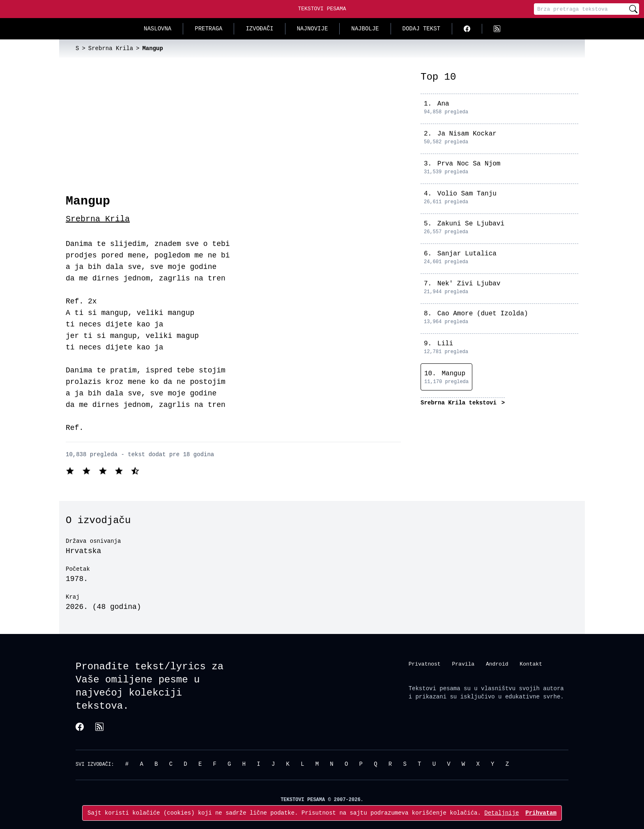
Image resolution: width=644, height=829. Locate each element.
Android (497, 664)
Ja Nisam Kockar (467, 134)
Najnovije (313, 29)
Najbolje (365, 29)
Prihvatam (541, 813)
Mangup (453, 374)
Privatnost (425, 664)
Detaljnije (501, 813)
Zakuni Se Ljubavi (471, 224)
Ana (443, 104)
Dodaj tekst (421, 29)
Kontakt (531, 664)
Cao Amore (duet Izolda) (483, 314)
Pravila (463, 664)
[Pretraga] (581, 9)
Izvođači (259, 29)
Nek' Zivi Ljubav (469, 284)
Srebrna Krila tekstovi (460, 403)
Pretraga (208, 29)
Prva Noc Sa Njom (469, 164)
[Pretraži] (633, 9)
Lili (445, 344)
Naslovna (158, 29)
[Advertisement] (233, 132)
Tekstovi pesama (435, 688)
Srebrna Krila (98, 219)
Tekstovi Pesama (322, 9)
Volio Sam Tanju (467, 194)
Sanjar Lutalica (467, 254)
